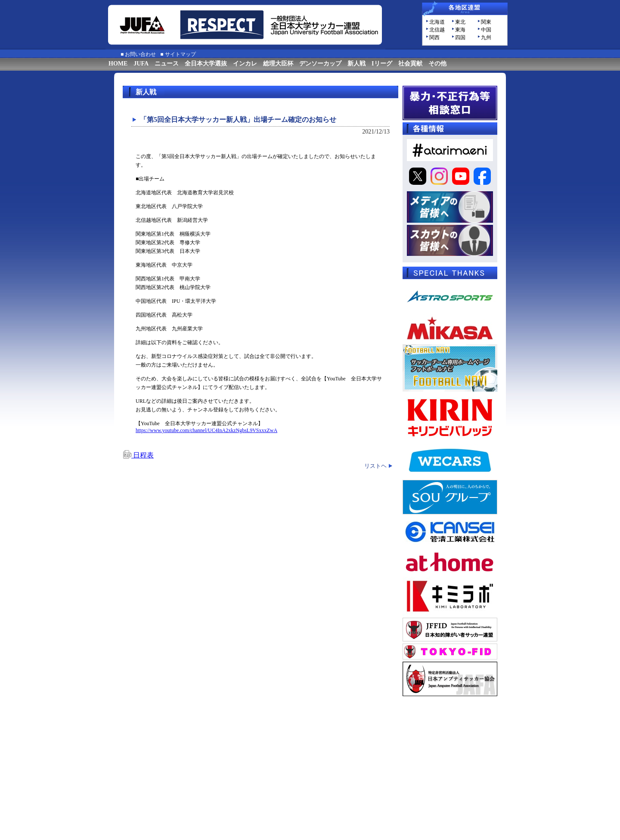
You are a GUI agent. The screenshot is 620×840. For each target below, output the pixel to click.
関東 (486, 22)
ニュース (167, 64)
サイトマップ (180, 54)
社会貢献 (410, 64)
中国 (486, 30)
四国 (460, 37)
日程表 (138, 455)
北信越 (437, 30)
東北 (460, 22)
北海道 (437, 22)
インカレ (245, 64)
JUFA (141, 64)
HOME (118, 64)
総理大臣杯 (278, 64)
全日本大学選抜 (206, 64)
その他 (437, 64)
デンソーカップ (320, 64)
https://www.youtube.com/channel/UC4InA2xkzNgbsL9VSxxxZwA (206, 430)
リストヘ (375, 466)
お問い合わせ (140, 54)
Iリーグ (382, 64)
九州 (486, 37)
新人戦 (356, 64)
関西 (434, 37)
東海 (460, 30)
